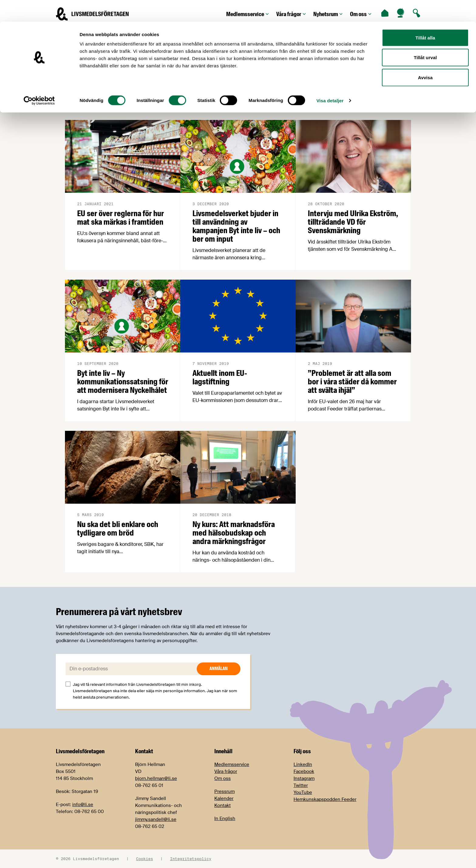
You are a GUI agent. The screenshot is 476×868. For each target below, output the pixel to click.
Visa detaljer (330, 79)
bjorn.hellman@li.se (156, 778)
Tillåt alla (425, 16)
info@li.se (83, 805)
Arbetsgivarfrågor (123, 99)
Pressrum (224, 791)
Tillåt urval (425, 36)
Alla (78, 99)
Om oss (223, 778)
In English (225, 819)
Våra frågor (226, 771)
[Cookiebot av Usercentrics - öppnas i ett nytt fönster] (39, 79)
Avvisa (425, 56)
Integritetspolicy (191, 859)
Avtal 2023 (306, 99)
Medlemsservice (232, 764)
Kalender (224, 798)
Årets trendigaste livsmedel (242, 99)
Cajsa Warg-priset (404, 99)
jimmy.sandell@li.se (156, 819)
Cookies (144, 859)
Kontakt (223, 805)
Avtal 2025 (351, 99)
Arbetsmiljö (177, 99)
